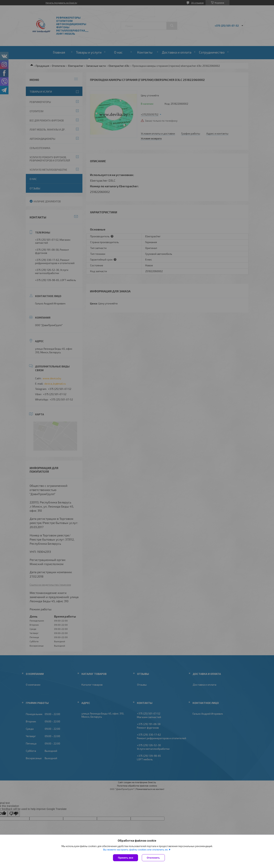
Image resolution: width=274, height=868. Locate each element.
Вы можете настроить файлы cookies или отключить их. (136, 850)
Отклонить (153, 858)
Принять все (125, 858)
